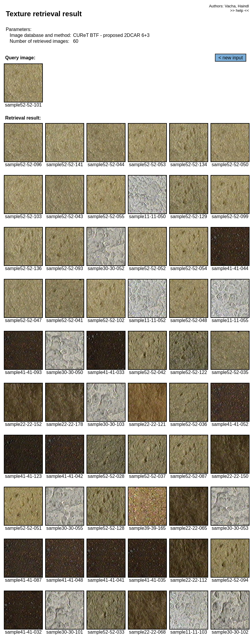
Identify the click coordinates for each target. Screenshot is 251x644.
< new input (231, 58)
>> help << (239, 10)
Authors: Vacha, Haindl (229, 6)
